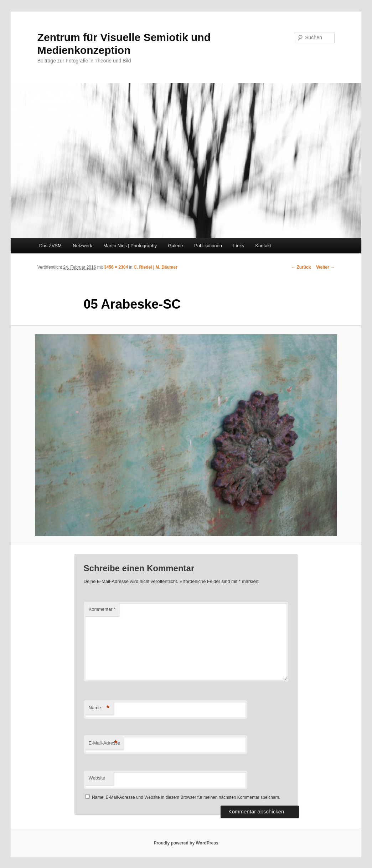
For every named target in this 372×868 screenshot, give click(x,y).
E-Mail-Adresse (105, 743)
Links (239, 246)
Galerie (176, 246)
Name (99, 708)
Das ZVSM (50, 246)
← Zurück (301, 267)
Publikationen (208, 246)
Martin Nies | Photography (130, 246)
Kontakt (263, 246)
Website (97, 778)
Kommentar (102, 609)
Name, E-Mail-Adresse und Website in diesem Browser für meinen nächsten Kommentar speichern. (186, 797)
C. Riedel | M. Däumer (156, 267)
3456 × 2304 (116, 267)
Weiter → (325, 267)
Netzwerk (82, 246)
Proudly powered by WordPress (186, 843)
